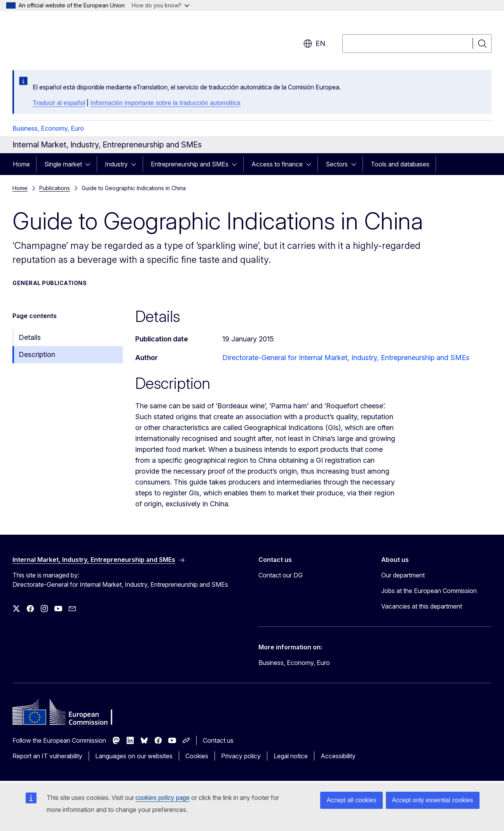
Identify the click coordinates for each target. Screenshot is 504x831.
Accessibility (338, 756)
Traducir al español (59, 103)
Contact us (218, 740)
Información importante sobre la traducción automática (165, 103)
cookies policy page (163, 798)
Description (37, 354)
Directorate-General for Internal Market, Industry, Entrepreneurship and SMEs (346, 358)
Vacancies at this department (422, 606)
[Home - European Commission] (75, 39)
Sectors (337, 164)
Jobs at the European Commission (429, 591)
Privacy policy (241, 756)
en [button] (314, 44)
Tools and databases (400, 164)
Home (21, 164)
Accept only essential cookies (433, 800)
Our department (403, 575)
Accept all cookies (351, 800)
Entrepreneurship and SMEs (190, 164)
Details (30, 337)
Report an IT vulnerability (47, 756)
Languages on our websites (134, 756)
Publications (55, 188)
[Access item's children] (90, 164)
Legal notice (291, 756)
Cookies (197, 756)
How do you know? (160, 5)
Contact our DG (281, 575)
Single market (63, 164)
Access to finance (277, 164)
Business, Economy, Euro (48, 128)
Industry (116, 164)
